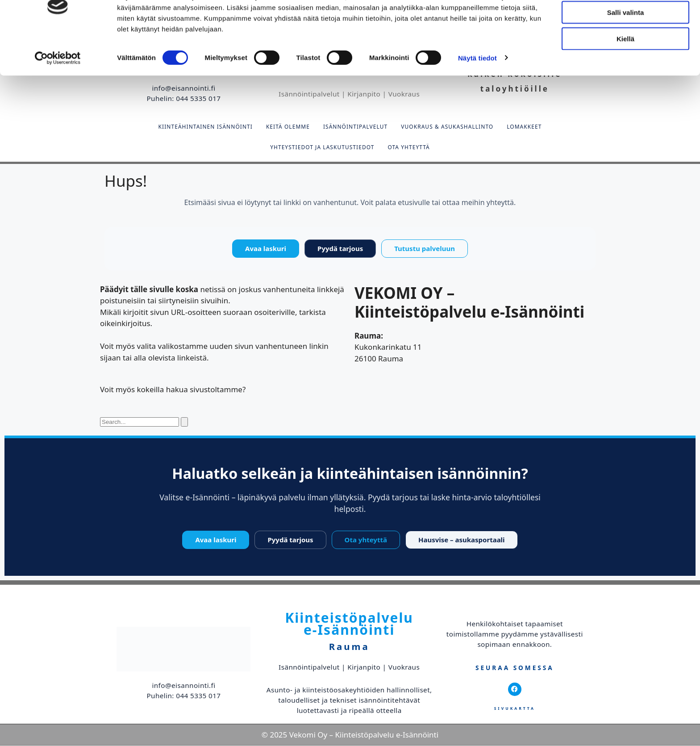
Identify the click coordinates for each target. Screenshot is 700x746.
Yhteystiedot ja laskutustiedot (322, 147)
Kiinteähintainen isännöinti (206, 127)
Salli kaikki (626, 22)
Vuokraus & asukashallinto (447, 127)
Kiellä (625, 74)
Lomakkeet (524, 127)
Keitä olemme (288, 127)
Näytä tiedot (477, 94)
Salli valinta (626, 48)
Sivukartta (515, 709)
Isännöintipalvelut (355, 127)
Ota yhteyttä (408, 147)
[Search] (184, 422)
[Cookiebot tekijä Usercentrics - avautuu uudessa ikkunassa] (58, 94)
